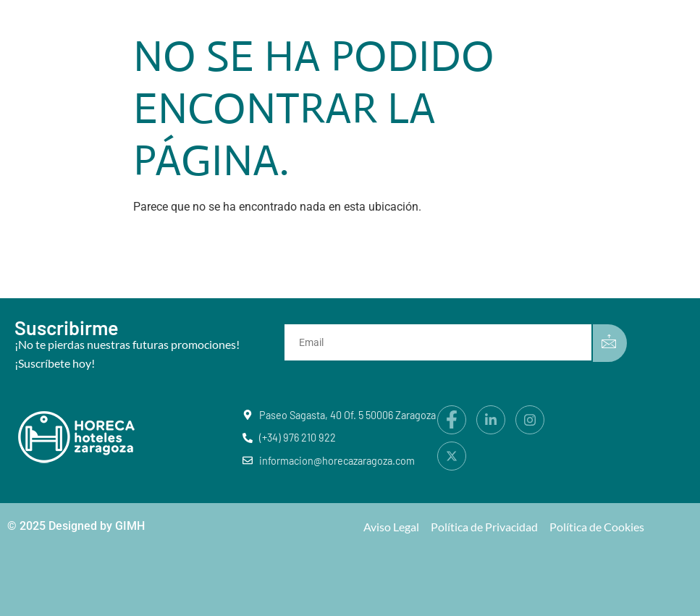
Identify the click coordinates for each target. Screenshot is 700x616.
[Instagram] (530, 420)
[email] (441, 342)
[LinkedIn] (491, 420)
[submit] (610, 343)
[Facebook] (452, 420)
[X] (452, 456)
